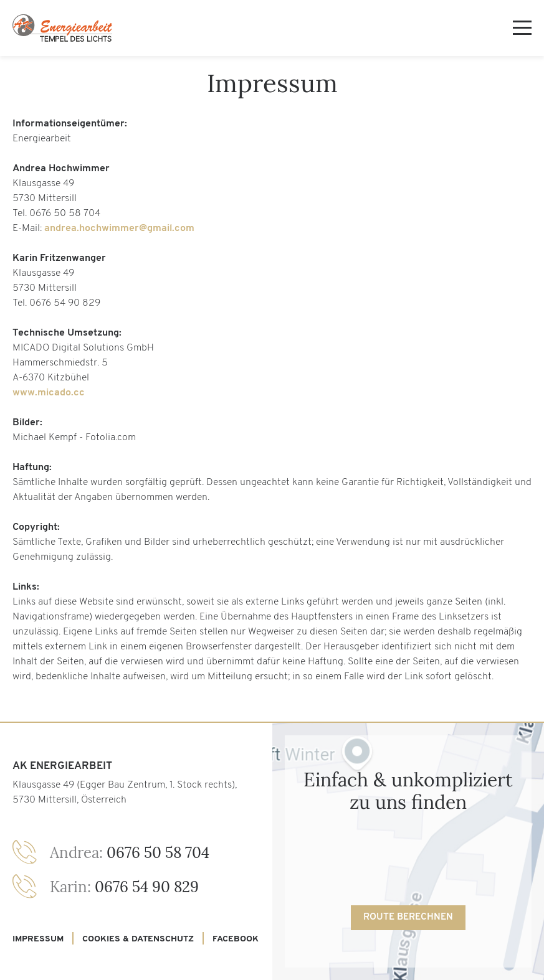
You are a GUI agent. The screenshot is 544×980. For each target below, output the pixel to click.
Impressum (38, 939)
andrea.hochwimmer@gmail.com (119, 229)
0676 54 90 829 (124, 887)
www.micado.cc (49, 393)
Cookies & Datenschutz (138, 939)
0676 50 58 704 (130, 853)
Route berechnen (408, 917)
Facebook (236, 939)
